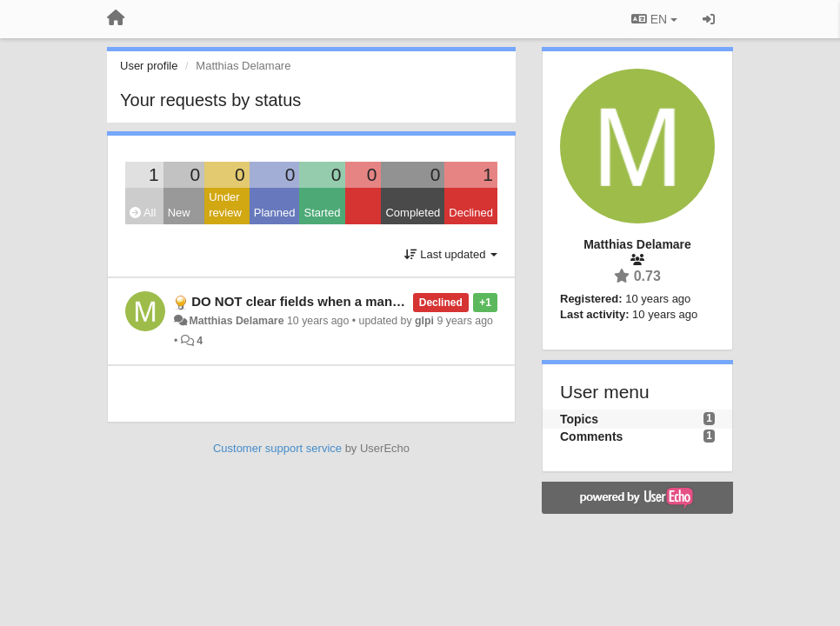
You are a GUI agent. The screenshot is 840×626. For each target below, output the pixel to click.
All (143, 213)
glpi (424, 321)
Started (322, 213)
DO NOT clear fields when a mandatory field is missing (360, 301)
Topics (579, 419)
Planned (275, 213)
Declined (471, 213)
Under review (225, 205)
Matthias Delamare (236, 321)
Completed (413, 213)
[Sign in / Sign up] (709, 19)
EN (654, 19)
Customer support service (277, 448)
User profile (149, 66)
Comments (591, 436)
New (179, 213)
